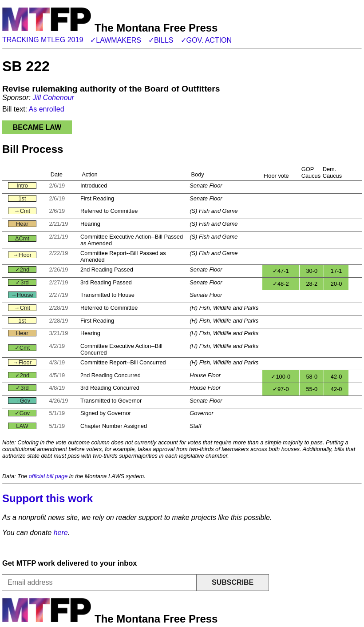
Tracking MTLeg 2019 (43, 40)
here (61, 533)
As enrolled (47, 109)
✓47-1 (281, 271)
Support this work (47, 498)
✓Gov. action (206, 40)
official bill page (48, 476)
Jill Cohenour (53, 98)
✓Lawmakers (116, 40)
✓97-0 (281, 389)
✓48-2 (281, 284)
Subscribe (233, 582)
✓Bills (161, 40)
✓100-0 (281, 377)
